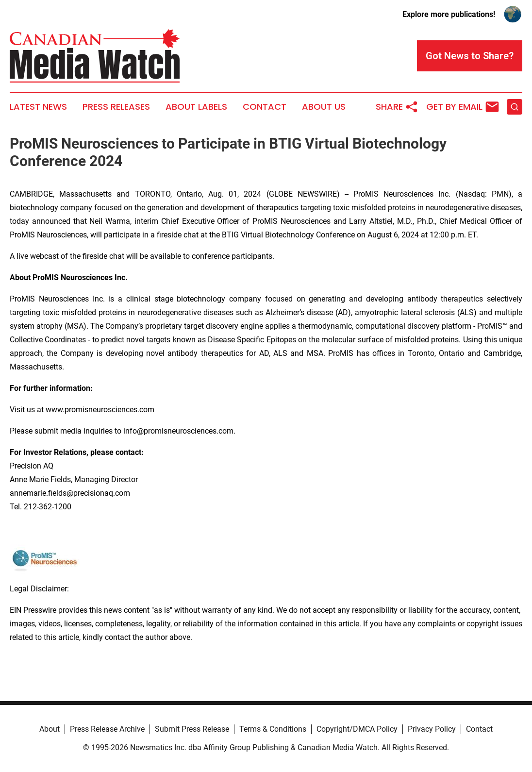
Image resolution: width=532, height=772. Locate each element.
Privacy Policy (432, 729)
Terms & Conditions (273, 729)
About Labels (196, 107)
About (50, 729)
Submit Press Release (192, 729)
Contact (265, 107)
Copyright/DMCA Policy (357, 729)
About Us (324, 107)
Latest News (38, 107)
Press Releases (116, 107)
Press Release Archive (107, 729)
